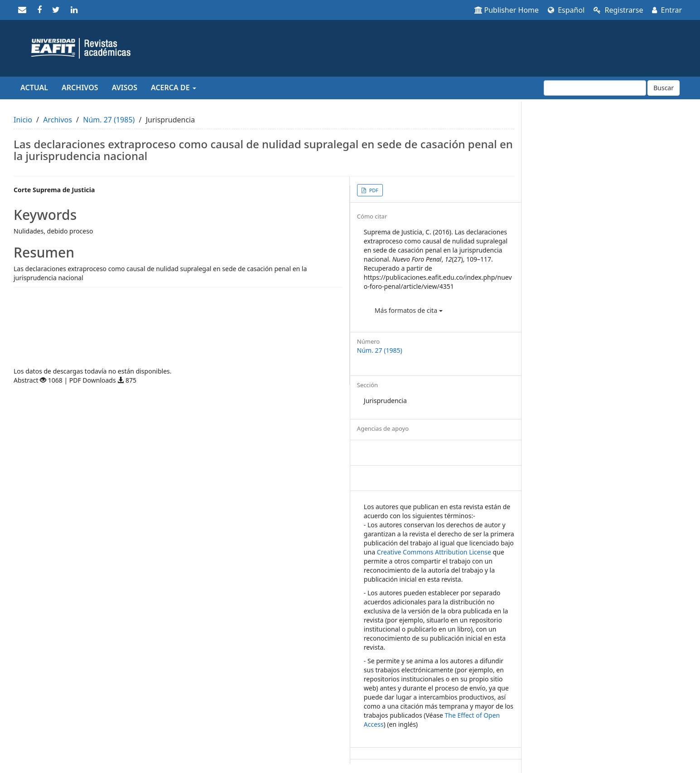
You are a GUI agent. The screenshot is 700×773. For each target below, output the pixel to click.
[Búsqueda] (595, 88)
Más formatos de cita (409, 310)
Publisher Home (507, 10)
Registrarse (618, 10)
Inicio (23, 120)
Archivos (80, 88)
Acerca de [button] (174, 88)
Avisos (125, 88)
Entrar (667, 10)
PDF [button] (373, 190)
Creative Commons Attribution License (434, 552)
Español (566, 10)
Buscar (664, 88)
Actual (34, 88)
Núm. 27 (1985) (109, 120)
